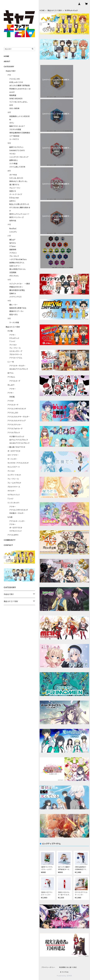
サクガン (13, 154)
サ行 (9, 143)
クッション (13, 345)
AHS (11, 105)
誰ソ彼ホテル (14, 185)
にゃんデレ (13, 232)
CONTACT (8, 545)
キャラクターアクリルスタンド (18, 463)
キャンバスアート (14, 467)
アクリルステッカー (15, 425)
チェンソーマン (15, 188)
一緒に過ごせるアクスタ (16, 447)
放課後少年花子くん (17, 263)
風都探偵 (13, 250)
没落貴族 (13, 272)
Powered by (64, 976)
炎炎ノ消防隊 (14, 108)
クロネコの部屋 (15, 129)
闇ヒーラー (14, 305)
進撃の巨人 (14, 160)
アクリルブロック (14, 433)
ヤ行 (9, 301)
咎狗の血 (13, 221)
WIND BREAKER (16, 99)
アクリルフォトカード (15, 429)
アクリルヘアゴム (16, 358)
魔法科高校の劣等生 (17, 290)
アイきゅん (11, 377)
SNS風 (12, 397)
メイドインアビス (15, 297)
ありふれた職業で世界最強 (20, 85)
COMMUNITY (10, 540)
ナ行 (9, 225)
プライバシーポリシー (48, 967)
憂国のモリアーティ (16, 311)
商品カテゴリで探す (55, 10)
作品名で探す (11, 71)
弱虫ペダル (14, 314)
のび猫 (10, 331)
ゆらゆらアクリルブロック (19, 369)
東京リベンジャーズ (17, 217)
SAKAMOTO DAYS (17, 150)
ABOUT (7, 61)
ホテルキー (12, 491)
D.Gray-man (14, 198)
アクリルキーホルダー (17, 366)
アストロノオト (15, 79)
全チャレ (11, 373)
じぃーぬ (11, 362)
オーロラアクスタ (14, 451)
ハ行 (9, 236)
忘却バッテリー (15, 266)
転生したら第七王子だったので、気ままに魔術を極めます (20, 207)
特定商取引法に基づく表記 (68, 967)
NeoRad (13, 228)
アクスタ (11, 401)
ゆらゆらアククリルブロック (19, 443)
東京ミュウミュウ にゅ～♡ (19, 214)
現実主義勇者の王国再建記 (20, 133)
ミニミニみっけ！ (13, 503)
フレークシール (15, 348)
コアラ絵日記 (14, 136)
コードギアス (14, 139)
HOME (42, 10)
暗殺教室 (13, 95)
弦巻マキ (13, 191)
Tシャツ (12, 341)
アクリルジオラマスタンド (17, 409)
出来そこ (13, 201)
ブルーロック (14, 256)
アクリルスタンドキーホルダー (19, 417)
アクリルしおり (13, 413)
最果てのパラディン (16, 147)
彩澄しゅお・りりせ (16, 82)
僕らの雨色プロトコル (18, 269)
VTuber (13, 246)
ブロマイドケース (16, 354)
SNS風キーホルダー (17, 513)
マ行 (9, 280)
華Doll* (12, 240)
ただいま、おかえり (16, 178)
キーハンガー (12, 459)
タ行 (9, 171)
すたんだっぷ (14, 338)
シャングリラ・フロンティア (19, 157)
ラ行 (9, 318)
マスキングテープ (16, 351)
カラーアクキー (13, 455)
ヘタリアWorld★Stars (18, 259)
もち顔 (10, 517)
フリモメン (13, 253)
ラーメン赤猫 (14, 322)
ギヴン (12, 123)
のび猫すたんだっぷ (17, 436)
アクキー (13, 335)
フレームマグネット (14, 483)
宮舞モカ (13, 293)
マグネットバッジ (14, 495)
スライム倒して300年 (17, 167)
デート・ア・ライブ (16, 194)
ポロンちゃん (14, 276)
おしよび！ (11, 385)
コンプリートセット (14, 475)
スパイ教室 (13, 164)
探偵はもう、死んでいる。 (19, 181)
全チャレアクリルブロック (19, 440)
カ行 (9, 112)
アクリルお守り (13, 535)
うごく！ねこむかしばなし (19, 102)
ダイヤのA (13, 175)
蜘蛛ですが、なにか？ (17, 126)
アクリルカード (15, 381)
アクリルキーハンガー (17, 521)
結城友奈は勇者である (18, 308)
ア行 (9, 75)
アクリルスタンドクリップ (17, 421)
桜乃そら (13, 243)
